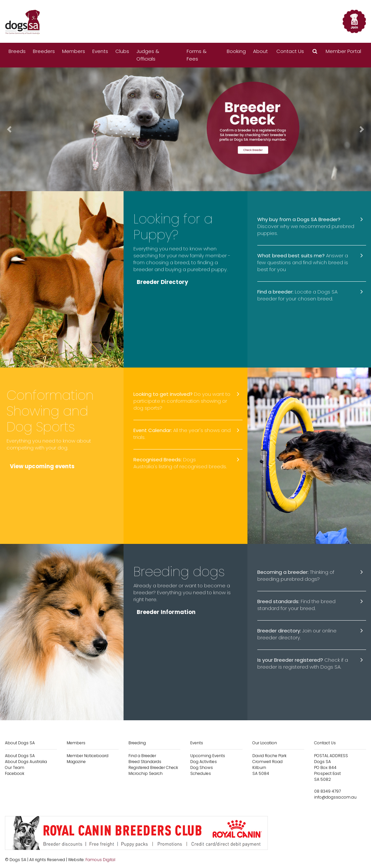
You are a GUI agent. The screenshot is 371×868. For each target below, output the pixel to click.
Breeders (44, 51)
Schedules (201, 773)
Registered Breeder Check (153, 767)
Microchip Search (146, 773)
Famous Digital (100, 860)
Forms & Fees (197, 55)
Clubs (122, 51)
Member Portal (343, 51)
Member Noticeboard (88, 756)
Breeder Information (166, 612)
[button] (315, 51)
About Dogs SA (20, 756)
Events (100, 51)
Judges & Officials (148, 55)
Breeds (17, 51)
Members (74, 51)
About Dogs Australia (26, 762)
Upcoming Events (208, 756)
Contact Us (290, 51)
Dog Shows (202, 767)
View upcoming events (43, 467)
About (260, 51)
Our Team (15, 767)
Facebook (15, 773)
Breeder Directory (163, 282)
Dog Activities (204, 762)
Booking (236, 51)
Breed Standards (145, 762)
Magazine (76, 762)
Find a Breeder (142, 756)
